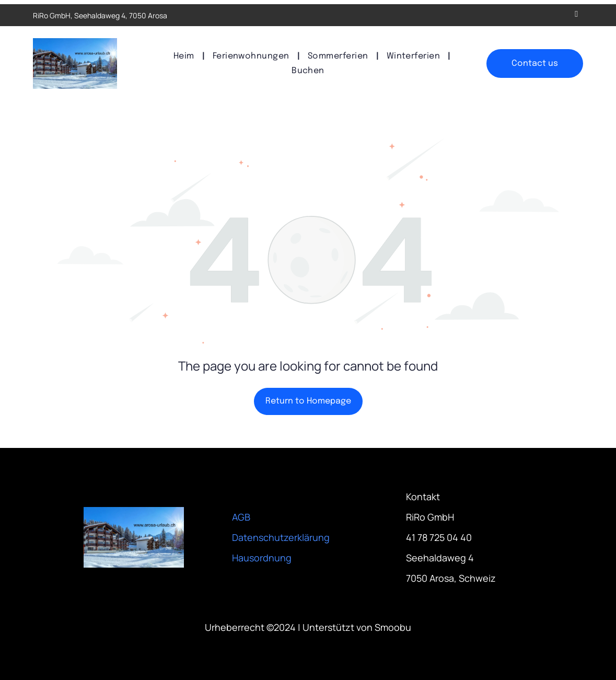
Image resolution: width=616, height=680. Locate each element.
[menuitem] (185, 56)
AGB (241, 517)
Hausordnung (262, 558)
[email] (577, 15)
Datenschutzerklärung (281, 537)
